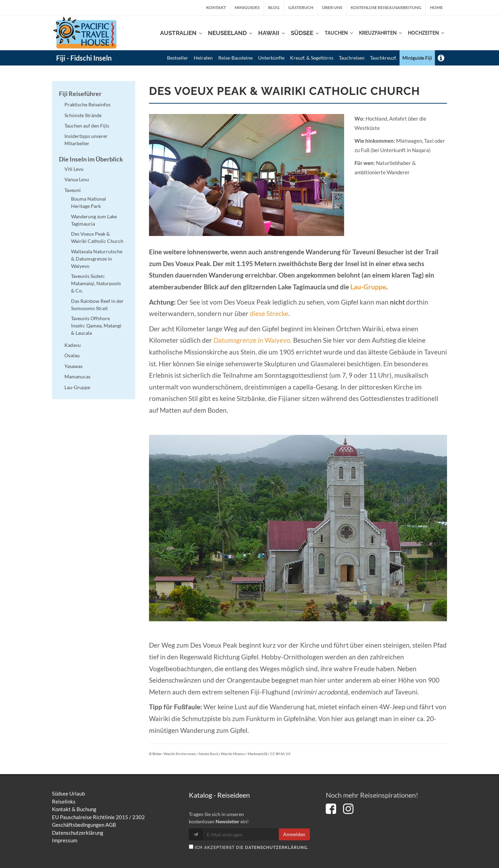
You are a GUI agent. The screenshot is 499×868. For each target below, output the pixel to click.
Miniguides (247, 7)
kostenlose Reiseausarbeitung (386, 7)
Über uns (332, 7)
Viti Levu (74, 169)
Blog (274, 7)
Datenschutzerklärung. (277, 848)
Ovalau (72, 355)
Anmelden (294, 834)
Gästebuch (301, 7)
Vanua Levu (77, 179)
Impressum (65, 840)
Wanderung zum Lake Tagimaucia (94, 220)
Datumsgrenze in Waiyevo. (253, 340)
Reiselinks (64, 801)
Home (436, 7)
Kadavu (73, 345)
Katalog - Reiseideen (219, 795)
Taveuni (73, 190)
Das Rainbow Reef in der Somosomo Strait (97, 305)
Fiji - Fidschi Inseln (84, 58)
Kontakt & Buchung (74, 809)
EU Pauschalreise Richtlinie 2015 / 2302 (98, 817)
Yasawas (73, 366)
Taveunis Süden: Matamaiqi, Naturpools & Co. (96, 283)
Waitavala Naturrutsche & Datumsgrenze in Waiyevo (97, 259)
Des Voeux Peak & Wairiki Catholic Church (97, 237)
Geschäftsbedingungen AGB (84, 825)
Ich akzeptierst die (249, 847)
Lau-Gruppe (368, 287)
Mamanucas (77, 376)
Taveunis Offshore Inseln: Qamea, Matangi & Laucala (96, 326)
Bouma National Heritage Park (89, 202)
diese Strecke (269, 314)
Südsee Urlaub (68, 794)
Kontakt (216, 7)
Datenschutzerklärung (78, 833)
